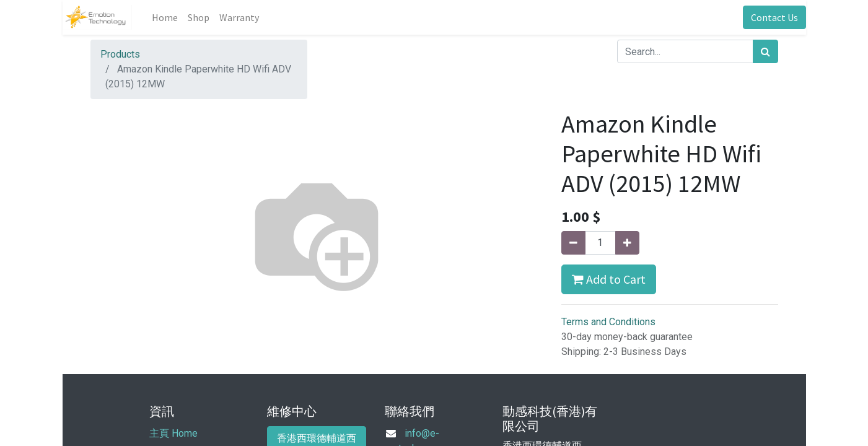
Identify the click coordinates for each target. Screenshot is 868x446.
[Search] (765, 51)
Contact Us (774, 17)
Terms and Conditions (608, 322)
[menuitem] (165, 17)
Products (120, 54)
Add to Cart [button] (609, 279)
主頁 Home (173, 433)
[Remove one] (573, 243)
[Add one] (627, 243)
